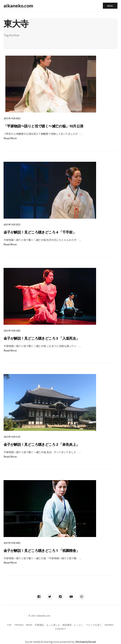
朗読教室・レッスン (73, 625)
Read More (10, 138)
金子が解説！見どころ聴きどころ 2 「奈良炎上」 (42, 444)
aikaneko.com (18, 6)
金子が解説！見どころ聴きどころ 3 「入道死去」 (42, 338)
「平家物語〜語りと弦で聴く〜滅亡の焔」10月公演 (43, 126)
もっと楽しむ (53, 625)
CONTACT (60, 629)
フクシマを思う (94, 625)
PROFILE (19, 625)
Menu (110, 6)
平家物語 (39, 625)
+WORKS (109, 625)
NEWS (29, 625)
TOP (9, 625)
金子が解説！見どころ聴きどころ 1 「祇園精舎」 (42, 551)
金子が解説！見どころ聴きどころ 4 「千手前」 (40, 232)
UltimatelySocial (86, 642)
